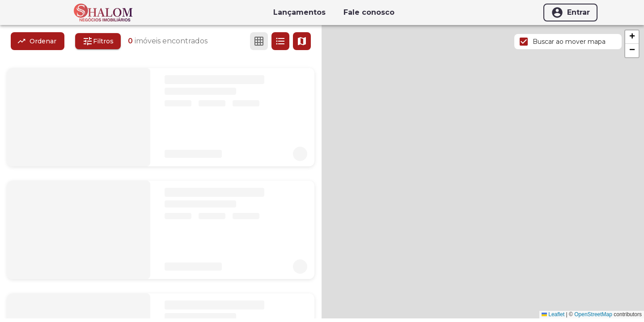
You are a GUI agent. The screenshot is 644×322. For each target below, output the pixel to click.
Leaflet (553, 314)
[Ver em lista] (280, 41)
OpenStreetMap (593, 314)
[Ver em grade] (259, 41)
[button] (632, 37)
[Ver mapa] (302, 41)
